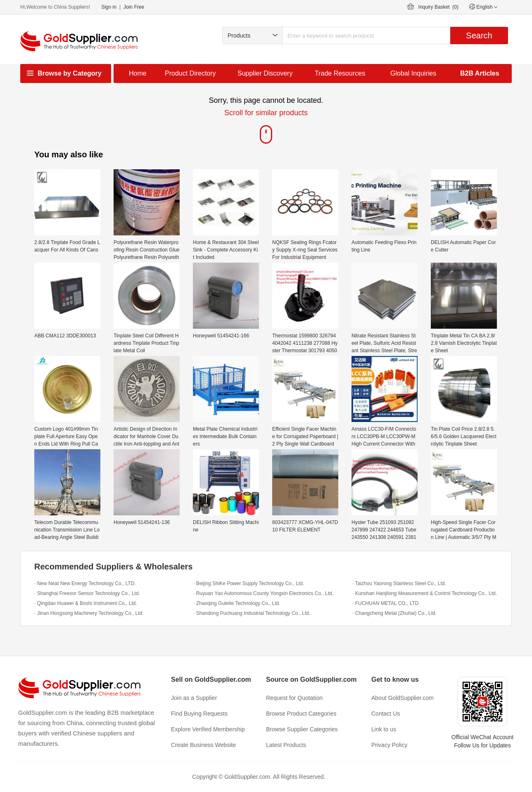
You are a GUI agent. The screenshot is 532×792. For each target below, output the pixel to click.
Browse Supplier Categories (302, 729)
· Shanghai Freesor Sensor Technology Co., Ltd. (87, 593)
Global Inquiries (413, 73)
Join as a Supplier (194, 698)
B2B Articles (480, 73)
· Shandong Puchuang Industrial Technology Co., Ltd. (252, 613)
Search (479, 36)
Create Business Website (203, 745)
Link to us (384, 729)
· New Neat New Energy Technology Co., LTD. (85, 583)
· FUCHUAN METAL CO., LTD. (386, 603)
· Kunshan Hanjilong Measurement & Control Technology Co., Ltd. (425, 593)
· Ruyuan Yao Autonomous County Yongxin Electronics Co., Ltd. (263, 593)
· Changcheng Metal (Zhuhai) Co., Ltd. (394, 613)
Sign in (109, 7)
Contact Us (386, 714)
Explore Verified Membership (208, 729)
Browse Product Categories (301, 714)
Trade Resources (340, 73)
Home (138, 73)
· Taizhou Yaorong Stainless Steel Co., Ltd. (399, 583)
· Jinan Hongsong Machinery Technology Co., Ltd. (89, 613)
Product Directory (190, 73)
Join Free (134, 7)
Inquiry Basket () (438, 7)
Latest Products (286, 745)
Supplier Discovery (265, 73)
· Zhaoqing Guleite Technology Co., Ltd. (237, 603)
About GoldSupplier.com (403, 698)
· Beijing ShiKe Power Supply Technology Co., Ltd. (249, 583)
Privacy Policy (389, 745)
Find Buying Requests (199, 714)
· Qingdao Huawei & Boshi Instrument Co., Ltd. (86, 603)
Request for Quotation (294, 698)
